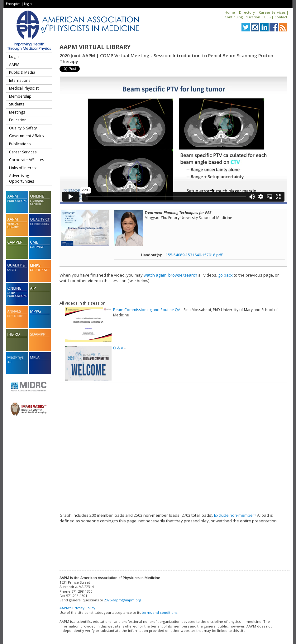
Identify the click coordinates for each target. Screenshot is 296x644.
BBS (267, 17)
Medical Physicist (24, 88)
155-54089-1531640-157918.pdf (194, 255)
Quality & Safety (23, 128)
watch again (155, 275)
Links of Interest (23, 168)
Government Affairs (26, 136)
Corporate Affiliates (26, 160)
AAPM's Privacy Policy (77, 608)
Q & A (118, 348)
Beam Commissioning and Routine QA (147, 310)
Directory (247, 12)
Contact (281, 17)
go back (225, 275)
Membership (20, 96)
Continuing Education (242, 17)
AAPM (14, 65)
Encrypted (13, 4)
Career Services (272, 12)
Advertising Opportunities (21, 178)
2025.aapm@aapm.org (123, 600)
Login (28, 4)
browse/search (183, 275)
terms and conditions (160, 612)
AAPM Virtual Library (95, 47)
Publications (20, 144)
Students (17, 104)
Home (230, 12)
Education (18, 120)
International (20, 80)
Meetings (17, 112)
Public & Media (22, 72)
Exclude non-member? (235, 515)
